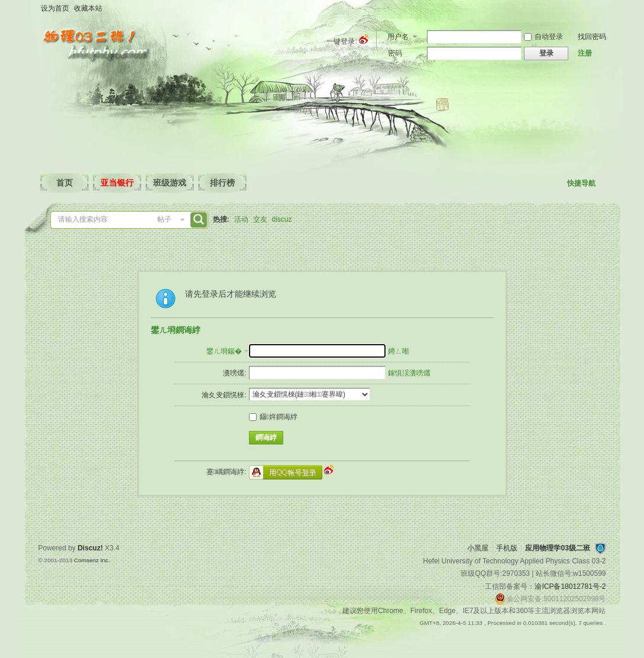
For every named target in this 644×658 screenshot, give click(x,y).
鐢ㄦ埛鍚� (224, 351)
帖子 (164, 219)
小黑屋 (478, 548)
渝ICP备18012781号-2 (570, 586)
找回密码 (592, 37)
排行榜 (222, 183)
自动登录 (543, 37)
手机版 (507, 548)
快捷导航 (581, 183)
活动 (241, 219)
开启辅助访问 (603, 8)
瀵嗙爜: (234, 373)
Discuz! (90, 548)
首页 (64, 183)
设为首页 (55, 8)
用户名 (398, 37)
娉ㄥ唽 (399, 351)
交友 (260, 219)
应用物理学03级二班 (557, 548)
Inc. (105, 560)
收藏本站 (88, 8)
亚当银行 (117, 183)
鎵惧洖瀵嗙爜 (409, 373)
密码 (395, 53)
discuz (282, 219)
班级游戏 (170, 183)
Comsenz (87, 560)
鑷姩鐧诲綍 (273, 417)
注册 (585, 53)
